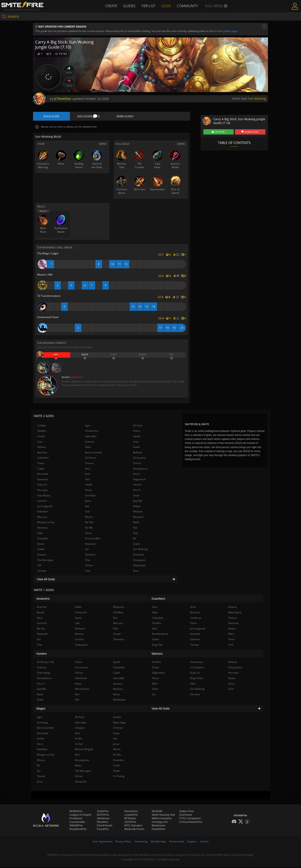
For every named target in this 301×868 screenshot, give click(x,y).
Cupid (41, 469)
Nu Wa (89, 528)
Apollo (137, 437)
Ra (135, 539)
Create (111, 6)
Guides (129, 6)
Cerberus (91, 458)
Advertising (141, 842)
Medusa (138, 512)
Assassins (43, 599)
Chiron (137, 464)
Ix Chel (79, 744)
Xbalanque (139, 566)
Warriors (157, 654)
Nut (135, 528)
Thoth (116, 771)
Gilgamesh (139, 480)
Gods (167, 6)
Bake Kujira (235, 613)
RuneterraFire (78, 829)
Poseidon (43, 539)
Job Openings (158, 842)
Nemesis (42, 528)
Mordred (138, 517)
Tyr (154, 695)
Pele (136, 533)
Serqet (117, 634)
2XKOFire (130, 822)
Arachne (42, 607)
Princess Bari (93, 539)
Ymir (88, 571)
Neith (136, 523)
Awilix (136, 447)
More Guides (125, 116)
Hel (115, 739)
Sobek (41, 549)
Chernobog (43, 673)
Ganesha (43, 480)
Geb (87, 480)
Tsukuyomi (139, 560)
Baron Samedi (93, 453)
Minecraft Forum (134, 829)
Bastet (41, 613)
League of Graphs (80, 815)
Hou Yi (137, 490)
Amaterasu (92, 431)
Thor (88, 560)
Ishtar (136, 496)
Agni (88, 426)
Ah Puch (138, 426)
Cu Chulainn (197, 668)
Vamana (195, 695)
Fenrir (137, 474)
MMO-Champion (162, 819)
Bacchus (42, 453)
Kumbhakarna (160, 634)
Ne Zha (89, 523)
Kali (87, 506)
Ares (40, 442)
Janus (88, 501)
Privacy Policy (123, 842)
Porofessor (76, 819)
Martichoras (82, 689)
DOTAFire (103, 815)
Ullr (39, 566)
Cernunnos (139, 458)
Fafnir (193, 623)
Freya (116, 733)
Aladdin (42, 431)
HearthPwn (158, 829)
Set (39, 640)
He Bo (79, 739)
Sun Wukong (257, 98)
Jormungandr (45, 506)
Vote (69, 70)
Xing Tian (157, 645)
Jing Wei (138, 501)
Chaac (41, 464)
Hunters (42, 654)
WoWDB (157, 811)
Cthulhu (156, 623)
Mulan (232, 679)
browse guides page (226, 31)
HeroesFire (131, 811)
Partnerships (177, 842)
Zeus (136, 571)
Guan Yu (42, 485)
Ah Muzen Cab (45, 662)
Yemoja (42, 571)
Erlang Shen (235, 668)
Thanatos (139, 555)
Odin (40, 533)
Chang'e (80, 728)
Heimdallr (119, 679)
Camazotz (81, 613)
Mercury (42, 517)
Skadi (40, 700)
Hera (40, 744)
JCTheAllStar (63, 99)
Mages (41, 709)
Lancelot (42, 623)
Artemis (90, 442)
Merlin (89, 517)
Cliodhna (118, 613)
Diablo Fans (186, 811)
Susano (42, 555)
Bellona (137, 453)
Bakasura (119, 607)
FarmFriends (105, 826)
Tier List (149, 6)
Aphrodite (91, 437)
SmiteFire (103, 811)
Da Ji (88, 469)
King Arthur (197, 679)
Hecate (137, 485)
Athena (41, 447)
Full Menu (217, 6)
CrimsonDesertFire (191, 822)
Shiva (155, 689)
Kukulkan (43, 512)
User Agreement (102, 842)
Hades (89, 485)
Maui (231, 634)
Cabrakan (43, 458)
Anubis (41, 437)
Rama (41, 544)
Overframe (186, 815)
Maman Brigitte (84, 750)
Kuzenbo (195, 634)
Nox (77, 755)
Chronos (118, 728)
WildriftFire (76, 826)
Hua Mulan (44, 496)
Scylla (136, 544)
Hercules (43, 490)
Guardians (158, 599)
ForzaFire (103, 829)
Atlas (88, 447)
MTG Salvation (133, 826)
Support (192, 842)
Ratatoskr (91, 544)
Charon (89, 464)
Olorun (41, 760)
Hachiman (81, 679)
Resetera (102, 822)
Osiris (88, 533)
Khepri (137, 506)
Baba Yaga (119, 723)
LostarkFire (131, 815)
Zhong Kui (81, 782)
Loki (87, 512)
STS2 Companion (190, 819)
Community (188, 6)
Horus (89, 490)
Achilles (42, 426)
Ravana (79, 634)
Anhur (137, 431)
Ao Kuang (42, 723)
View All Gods (106, 580)
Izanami (42, 501)
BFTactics (130, 819)
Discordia (43, 474)
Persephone (82, 760)
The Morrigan (45, 560)
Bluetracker (159, 826)
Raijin (78, 766)
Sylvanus (90, 555)
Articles (204, 842)
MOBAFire (76, 811)
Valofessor (103, 819)
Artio (136, 442)
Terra (231, 640)
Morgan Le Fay (46, 523)
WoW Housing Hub (163, 815)
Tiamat (41, 776)
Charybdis (119, 668)
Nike (155, 684)
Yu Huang (119, 776)
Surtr (231, 689)
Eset (88, 474)
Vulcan (89, 566)
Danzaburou (140, 469)
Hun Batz (90, 496)
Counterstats (77, 822)
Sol (87, 549)
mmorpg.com (160, 822)
